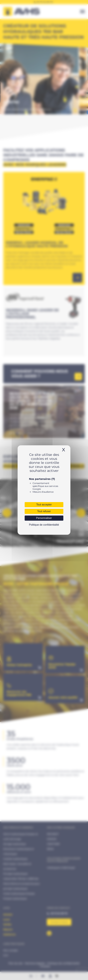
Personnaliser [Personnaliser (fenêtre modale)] (44, 518)
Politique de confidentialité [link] (44, 525)
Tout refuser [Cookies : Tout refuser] (44, 511)
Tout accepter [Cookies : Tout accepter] (44, 505)
